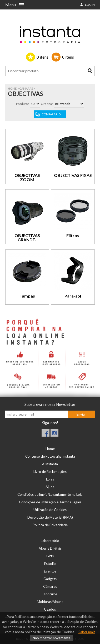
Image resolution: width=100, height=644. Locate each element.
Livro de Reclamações (50, 472)
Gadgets (50, 579)
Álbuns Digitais (50, 548)
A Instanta (50, 464)
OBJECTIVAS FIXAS (73, 175)
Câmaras (26, 88)
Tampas (27, 296)
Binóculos (50, 594)
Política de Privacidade (50, 525)
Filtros (73, 235)
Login (90, 5)
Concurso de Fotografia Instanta (50, 456)
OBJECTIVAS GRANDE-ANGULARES (27, 240)
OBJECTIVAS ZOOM (27, 177)
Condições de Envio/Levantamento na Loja (50, 494)
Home (12, 88)
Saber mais (87, 632)
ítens (42, 57)
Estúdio (50, 564)
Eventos (50, 571)
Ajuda (50, 487)
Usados (50, 609)
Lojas (50, 479)
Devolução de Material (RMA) (50, 517)
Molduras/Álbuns (50, 602)
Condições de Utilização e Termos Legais (50, 502)
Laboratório (50, 541)
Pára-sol (73, 296)
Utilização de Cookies (50, 510)
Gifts (50, 556)
